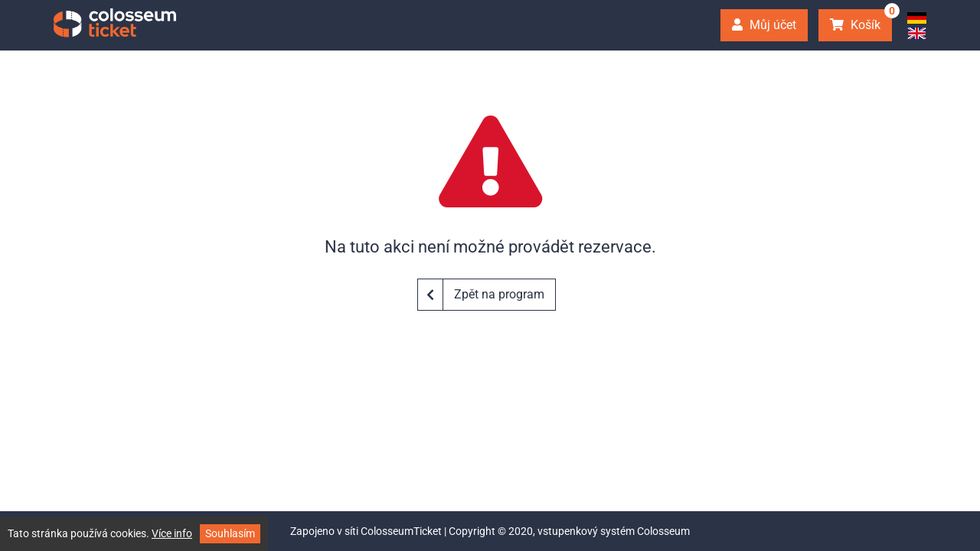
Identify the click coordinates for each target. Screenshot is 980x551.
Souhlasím (230, 533)
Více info (172, 533)
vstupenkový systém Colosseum (614, 531)
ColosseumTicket (401, 531)
